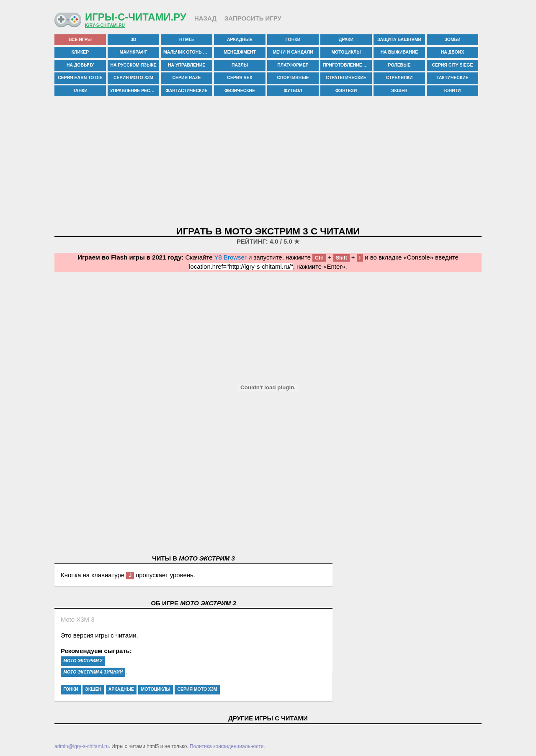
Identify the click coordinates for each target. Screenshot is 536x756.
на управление (187, 65)
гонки (293, 40)
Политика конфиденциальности (227, 746)
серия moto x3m (133, 78)
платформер (293, 65)
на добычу (80, 65)
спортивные (293, 78)
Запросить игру (253, 18)
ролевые (399, 65)
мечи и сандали (293, 52)
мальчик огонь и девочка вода (188, 52)
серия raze (187, 78)
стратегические (346, 78)
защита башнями (399, 40)
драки (346, 40)
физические (240, 91)
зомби (452, 40)
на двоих (452, 52)
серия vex (240, 78)
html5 (187, 40)
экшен (399, 91)
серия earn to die (80, 78)
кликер (80, 52)
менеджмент (240, 52)
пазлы (240, 65)
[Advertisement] (268, 162)
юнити (453, 91)
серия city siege (453, 65)
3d (133, 40)
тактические (452, 78)
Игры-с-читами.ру (136, 17)
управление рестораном (135, 91)
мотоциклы (346, 52)
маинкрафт (134, 52)
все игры (80, 40)
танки (80, 91)
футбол (293, 91)
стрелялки (399, 78)
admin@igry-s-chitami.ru (82, 746)
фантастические (187, 91)
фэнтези (346, 91)
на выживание (399, 52)
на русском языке (133, 65)
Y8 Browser (231, 257)
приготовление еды (347, 65)
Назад (205, 18)
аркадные (240, 40)
